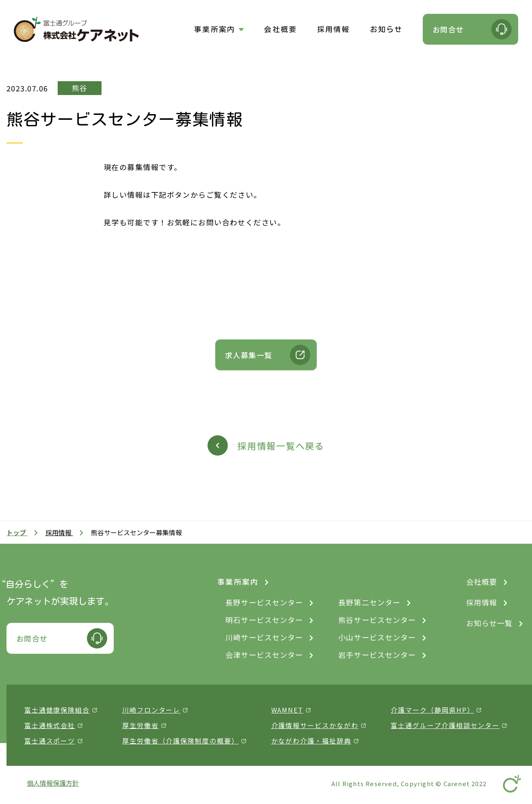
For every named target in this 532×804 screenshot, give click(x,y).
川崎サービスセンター (264, 637)
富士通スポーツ (50, 741)
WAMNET (288, 710)
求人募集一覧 (249, 355)
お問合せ (448, 29)
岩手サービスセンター (377, 655)
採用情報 (334, 29)
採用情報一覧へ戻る (281, 445)
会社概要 (280, 29)
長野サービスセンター (264, 602)
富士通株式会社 (50, 725)
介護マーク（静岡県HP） (432, 710)
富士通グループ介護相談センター (445, 725)
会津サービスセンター (264, 655)
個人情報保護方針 (53, 783)
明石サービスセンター (264, 620)
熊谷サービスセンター (377, 620)
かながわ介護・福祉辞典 (311, 741)
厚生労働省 (141, 725)
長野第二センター (369, 602)
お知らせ (386, 29)
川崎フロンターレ (151, 710)
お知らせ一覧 (489, 623)
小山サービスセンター (377, 637)
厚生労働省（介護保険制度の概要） (181, 741)
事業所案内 (215, 29)
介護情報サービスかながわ (315, 725)
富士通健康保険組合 (57, 710)
